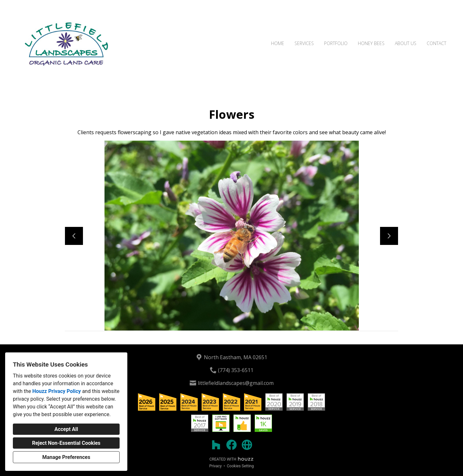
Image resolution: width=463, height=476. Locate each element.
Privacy (216, 466)
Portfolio (336, 43)
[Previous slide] (74, 236)
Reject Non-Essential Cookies (66, 443)
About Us (406, 43)
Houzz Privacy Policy (56, 391)
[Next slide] (389, 236)
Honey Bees (371, 43)
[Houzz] (216, 445)
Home (278, 43)
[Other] (247, 445)
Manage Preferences (66, 457)
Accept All (66, 429)
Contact (436, 43)
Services (304, 43)
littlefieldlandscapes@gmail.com (236, 383)
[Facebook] (232, 445)
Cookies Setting (241, 466)
